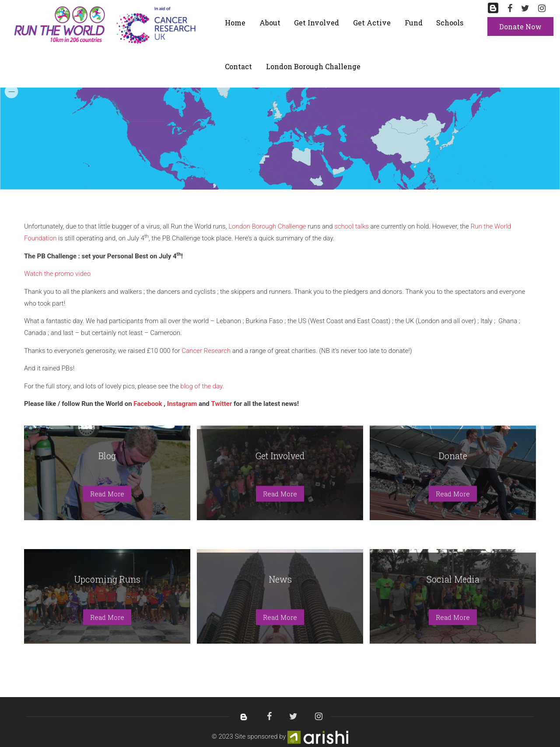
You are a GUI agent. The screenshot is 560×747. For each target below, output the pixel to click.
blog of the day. (202, 386)
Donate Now (520, 26)
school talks (352, 226)
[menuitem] (363, 146)
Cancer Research (206, 351)
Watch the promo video (57, 274)
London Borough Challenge (267, 226)
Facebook (148, 404)
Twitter (222, 404)
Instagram (182, 404)
